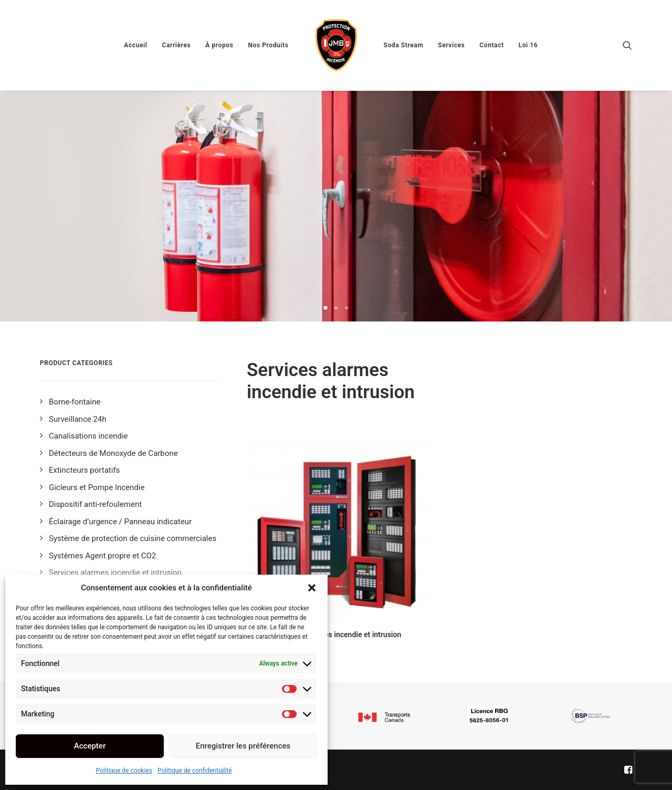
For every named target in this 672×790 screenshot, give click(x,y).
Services (451, 45)
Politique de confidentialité (195, 771)
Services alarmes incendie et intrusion (338, 635)
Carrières (176, 45)
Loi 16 (528, 45)
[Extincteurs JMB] (336, 45)
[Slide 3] (346, 308)
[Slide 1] (325, 308)
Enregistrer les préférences (243, 746)
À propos (219, 45)
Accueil (135, 45)
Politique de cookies (124, 771)
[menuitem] (135, 45)
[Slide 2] (336, 308)
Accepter (90, 746)
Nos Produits (268, 45)
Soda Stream (404, 45)
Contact (491, 45)
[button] (312, 588)
